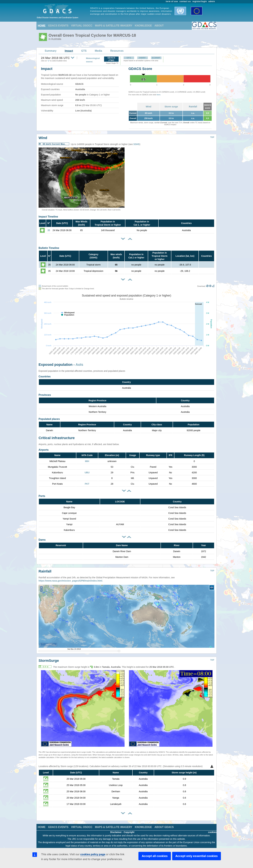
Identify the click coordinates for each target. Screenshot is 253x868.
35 (49, 230)
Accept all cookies (155, 856)
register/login (200, 1)
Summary (51, 51)
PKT (87, 484)
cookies (212, 830)
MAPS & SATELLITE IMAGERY (114, 26)
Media (98, 51)
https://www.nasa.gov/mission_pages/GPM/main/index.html (70, 578)
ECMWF (156, 58)
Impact (69, 51)
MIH (87, 461)
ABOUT (159, 26)
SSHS (137, 144)
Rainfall (193, 107)
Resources (117, 51)
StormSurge (49, 658)
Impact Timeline (48, 217)
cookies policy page (93, 854)
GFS (129, 58)
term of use (172, 1)
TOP (212, 137)
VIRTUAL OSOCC (82, 26)
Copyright (129, 830)
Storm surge (171, 107)
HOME (42, 26)
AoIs (79, 365)
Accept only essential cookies (197, 856)
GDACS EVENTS (58, 26)
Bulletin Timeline (49, 248)
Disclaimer (116, 830)
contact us (185, 1)
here (159, 95)
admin (212, 1)
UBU (87, 473)
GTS (84, 51)
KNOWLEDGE (143, 26)
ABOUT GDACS (164, 825)
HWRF (142, 58)
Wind (148, 107)
